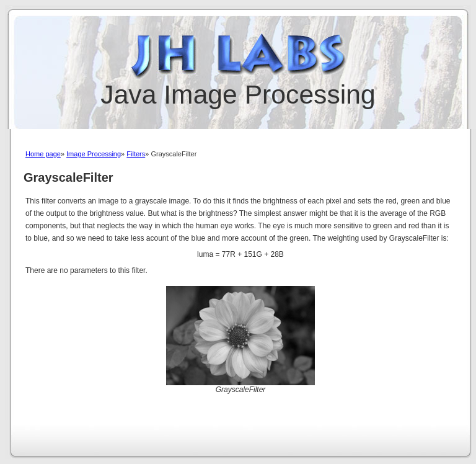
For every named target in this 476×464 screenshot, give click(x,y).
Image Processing (94, 154)
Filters (136, 154)
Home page (43, 154)
